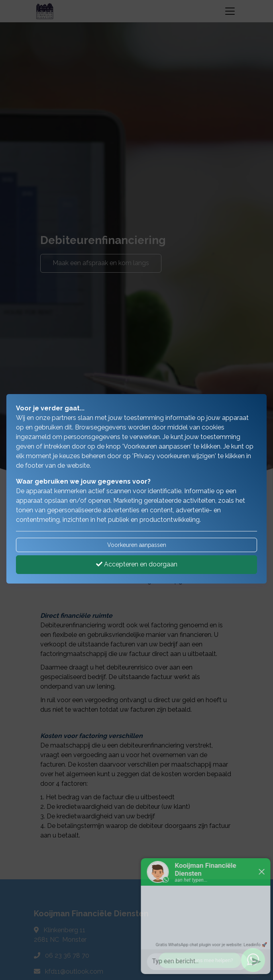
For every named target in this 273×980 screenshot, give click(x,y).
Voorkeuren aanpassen (137, 545)
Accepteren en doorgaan (137, 564)
